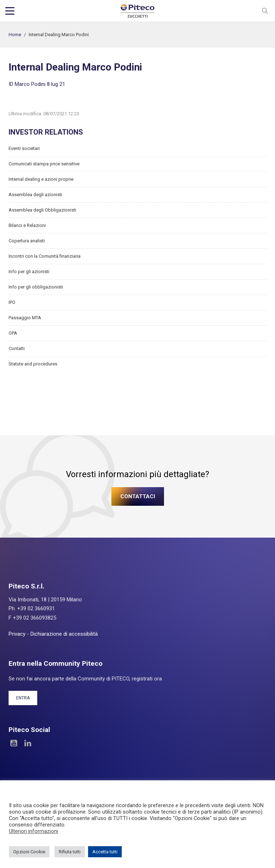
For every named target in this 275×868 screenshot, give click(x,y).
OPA (13, 333)
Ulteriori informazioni (33, 831)
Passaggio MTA (25, 318)
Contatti (17, 348)
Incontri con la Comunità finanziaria (45, 256)
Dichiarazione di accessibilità (64, 634)
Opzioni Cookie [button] (29, 852)
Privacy (17, 634)
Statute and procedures (33, 364)
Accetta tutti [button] (105, 852)
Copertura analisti (27, 241)
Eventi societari (24, 148)
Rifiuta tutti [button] (70, 852)
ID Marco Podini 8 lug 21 (37, 84)
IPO (12, 302)
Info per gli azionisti (29, 271)
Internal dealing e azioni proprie (41, 179)
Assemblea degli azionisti (35, 195)
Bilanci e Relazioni (27, 225)
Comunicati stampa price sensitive (44, 164)
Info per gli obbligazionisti (36, 287)
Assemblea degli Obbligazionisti (42, 210)
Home (15, 35)
